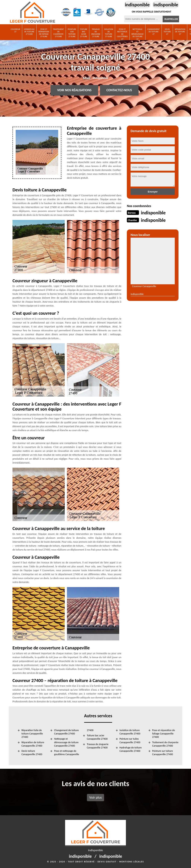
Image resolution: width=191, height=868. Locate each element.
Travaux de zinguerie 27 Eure (96, 33)
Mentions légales (132, 862)
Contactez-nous (119, 90)
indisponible (137, 5)
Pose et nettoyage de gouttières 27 (122, 34)
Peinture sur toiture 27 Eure (72, 33)
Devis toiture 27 (167, 32)
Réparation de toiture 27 (180, 32)
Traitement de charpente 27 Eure (58, 33)
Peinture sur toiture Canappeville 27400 (163, 753)
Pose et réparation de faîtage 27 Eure (44, 33)
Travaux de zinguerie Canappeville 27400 (98, 746)
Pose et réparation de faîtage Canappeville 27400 (164, 734)
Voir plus (95, 797)
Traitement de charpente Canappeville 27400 (165, 744)
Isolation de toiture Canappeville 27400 (130, 732)
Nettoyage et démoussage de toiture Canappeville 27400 (66, 742)
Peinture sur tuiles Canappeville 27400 (130, 740)
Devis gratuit (107, 862)
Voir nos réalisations (74, 90)
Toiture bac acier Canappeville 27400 (97, 737)
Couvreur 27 (15, 30)
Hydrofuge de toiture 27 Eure (29, 32)
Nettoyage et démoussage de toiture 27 (138, 34)
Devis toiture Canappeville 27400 (32, 753)
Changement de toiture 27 (154, 32)
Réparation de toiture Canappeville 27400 (33, 744)
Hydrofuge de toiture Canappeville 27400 (131, 749)
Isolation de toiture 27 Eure (109, 33)
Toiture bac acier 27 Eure (84, 33)
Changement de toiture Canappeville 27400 (66, 732)
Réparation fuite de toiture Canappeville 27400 (32, 734)
